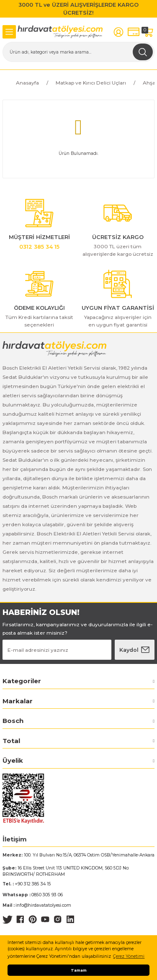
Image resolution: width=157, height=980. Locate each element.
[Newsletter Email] (57, 650)
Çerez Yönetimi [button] (129, 956)
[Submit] (135, 650)
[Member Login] (118, 32)
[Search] (78, 52)
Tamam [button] (79, 970)
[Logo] (60, 32)
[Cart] (149, 32)
